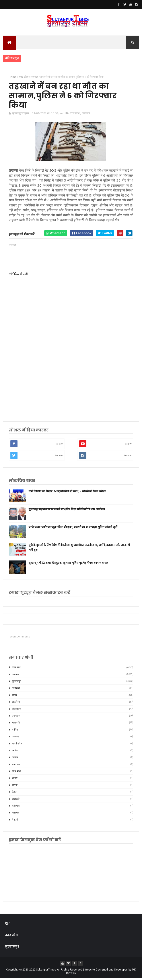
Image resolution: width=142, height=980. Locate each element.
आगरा (15, 780)
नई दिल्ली (16, 690)
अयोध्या (15, 752)
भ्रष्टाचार (16, 815)
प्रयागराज (16, 718)
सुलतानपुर (16, 683)
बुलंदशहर (16, 808)
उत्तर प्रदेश (75, 115)
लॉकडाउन (16, 711)
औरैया (15, 787)
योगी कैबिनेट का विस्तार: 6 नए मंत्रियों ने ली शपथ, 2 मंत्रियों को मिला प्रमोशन (67, 494)
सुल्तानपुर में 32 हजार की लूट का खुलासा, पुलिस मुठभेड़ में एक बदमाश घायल (68, 565)
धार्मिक (15, 732)
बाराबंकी (16, 801)
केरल (14, 794)
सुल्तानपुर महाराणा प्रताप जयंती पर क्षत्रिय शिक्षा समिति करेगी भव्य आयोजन (67, 511)
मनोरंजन (16, 766)
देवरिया (15, 760)
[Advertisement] (71, 382)
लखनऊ (86, 115)
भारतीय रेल (17, 746)
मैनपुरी (15, 822)
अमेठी (15, 697)
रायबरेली (16, 704)
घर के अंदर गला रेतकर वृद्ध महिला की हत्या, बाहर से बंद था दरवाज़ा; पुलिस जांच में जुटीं (73, 529)
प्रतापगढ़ (16, 739)
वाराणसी (16, 725)
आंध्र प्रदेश (16, 773)
